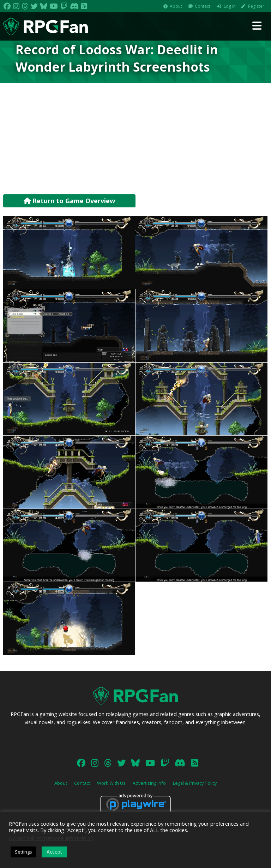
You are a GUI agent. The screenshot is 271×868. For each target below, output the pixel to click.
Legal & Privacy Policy (195, 783)
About (176, 6)
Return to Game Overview (69, 201)
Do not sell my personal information (51, 838)
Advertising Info (149, 783)
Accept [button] (54, 852)
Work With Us (111, 783)
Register (256, 6)
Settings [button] (23, 852)
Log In (230, 6)
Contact (203, 6)
